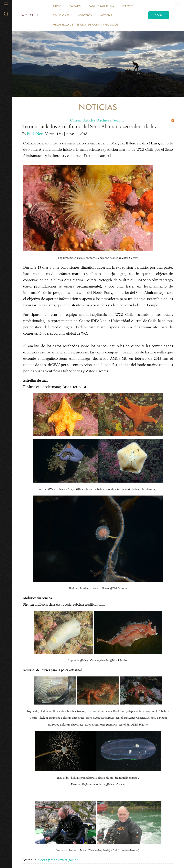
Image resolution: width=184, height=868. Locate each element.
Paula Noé (35, 134)
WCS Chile (30, 15)
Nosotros (85, 15)
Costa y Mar (47, 860)
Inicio (57, 6)
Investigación (68, 860)
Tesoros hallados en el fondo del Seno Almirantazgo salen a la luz (90, 127)
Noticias (106, 15)
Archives (104, 120)
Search (119, 120)
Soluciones (61, 15)
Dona (159, 15)
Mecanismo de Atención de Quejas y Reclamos (86, 25)
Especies (128, 6)
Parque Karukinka (101, 6)
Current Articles (83, 120)
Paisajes (75, 6)
